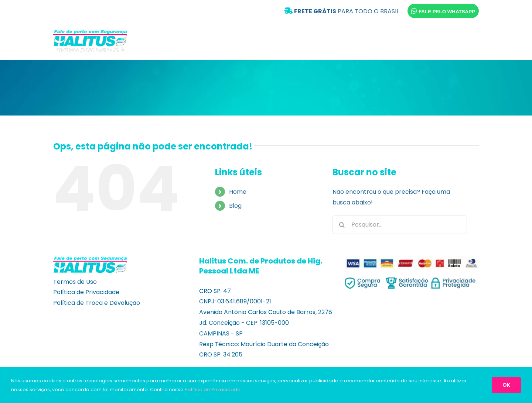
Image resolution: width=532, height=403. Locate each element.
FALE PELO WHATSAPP (443, 11)
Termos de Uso (75, 282)
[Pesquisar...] (400, 225)
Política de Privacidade (86, 292)
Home (238, 192)
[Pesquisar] (342, 225)
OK (506, 385)
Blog (235, 206)
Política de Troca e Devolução (97, 303)
